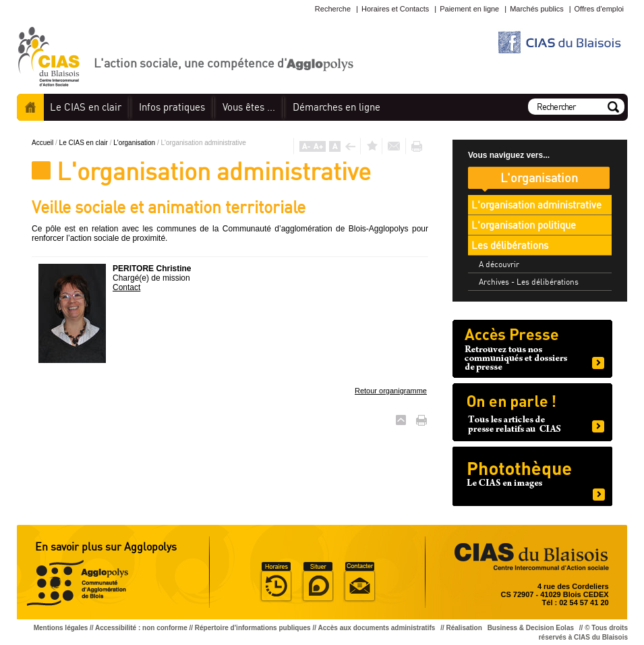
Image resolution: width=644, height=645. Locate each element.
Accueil (30, 107)
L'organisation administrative (536, 205)
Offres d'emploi (599, 9)
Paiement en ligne (469, 9)
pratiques (172, 107)
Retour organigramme (391, 391)
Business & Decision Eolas (531, 628)
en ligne (336, 107)
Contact (126, 287)
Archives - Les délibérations (529, 282)
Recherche (333, 9)
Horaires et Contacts (395, 9)
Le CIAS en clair (85, 143)
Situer (318, 582)
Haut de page (401, 420)
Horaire (276, 582)
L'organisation (135, 143)
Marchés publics (536, 9)
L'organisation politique (524, 225)
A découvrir (499, 264)
